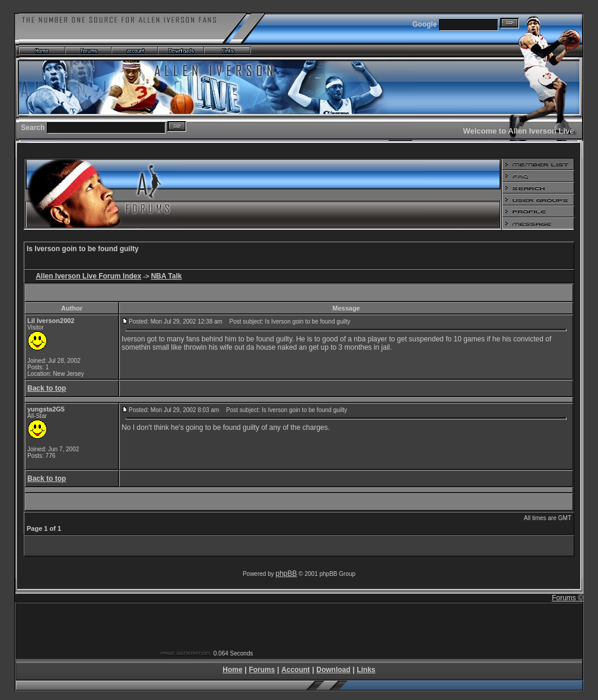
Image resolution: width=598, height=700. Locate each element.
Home (232, 670)
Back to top (47, 388)
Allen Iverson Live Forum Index (88, 276)
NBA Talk (166, 276)
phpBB (287, 574)
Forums (262, 670)
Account (295, 670)
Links (366, 670)
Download (333, 670)
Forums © (567, 598)
